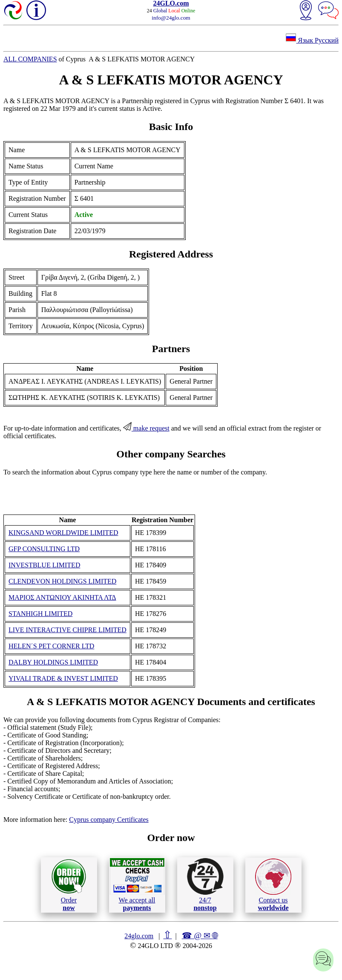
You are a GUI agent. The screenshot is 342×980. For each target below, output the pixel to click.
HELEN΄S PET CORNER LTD (51, 646)
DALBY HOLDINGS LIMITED (53, 662)
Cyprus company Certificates (109, 820)
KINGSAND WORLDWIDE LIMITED (63, 533)
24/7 (205, 885)
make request (146, 428)
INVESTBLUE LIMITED (44, 565)
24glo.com (139, 936)
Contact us (273, 885)
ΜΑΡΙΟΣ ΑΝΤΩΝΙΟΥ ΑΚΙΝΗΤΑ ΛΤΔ (62, 597)
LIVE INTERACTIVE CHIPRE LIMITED (68, 630)
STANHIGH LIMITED (40, 614)
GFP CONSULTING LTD (44, 549)
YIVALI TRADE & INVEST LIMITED (63, 678)
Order (69, 885)
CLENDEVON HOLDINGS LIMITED (62, 581)
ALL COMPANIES (30, 59)
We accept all (137, 885)
